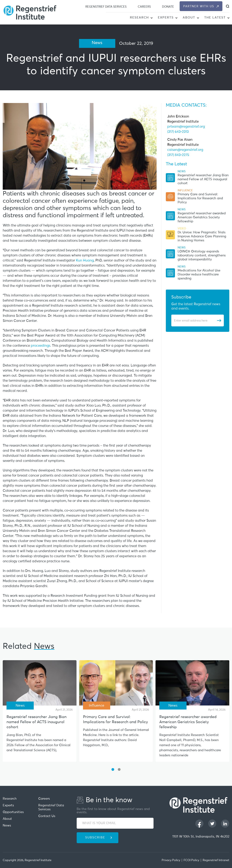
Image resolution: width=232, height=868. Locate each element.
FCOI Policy (191, 860)
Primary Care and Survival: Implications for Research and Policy (200, 198)
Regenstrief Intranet (216, 860)
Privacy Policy (171, 860)
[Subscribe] (219, 320)
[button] (151, 18)
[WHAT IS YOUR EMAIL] (115, 823)
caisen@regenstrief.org (185, 150)
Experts (166, 18)
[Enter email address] (195, 320)
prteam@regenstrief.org (186, 127)
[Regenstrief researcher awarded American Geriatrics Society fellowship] (192, 683)
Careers (144, 7)
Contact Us (47, 816)
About (189, 18)
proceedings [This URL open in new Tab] (41, 346)
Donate (168, 7)
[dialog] (228, 6)
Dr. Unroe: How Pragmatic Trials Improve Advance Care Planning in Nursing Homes (202, 236)
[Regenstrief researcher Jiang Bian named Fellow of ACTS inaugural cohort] (40, 683)
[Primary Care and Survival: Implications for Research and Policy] (116, 683)
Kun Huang (85, 260)
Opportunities (13, 812)
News (7, 826)
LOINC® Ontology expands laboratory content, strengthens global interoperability (202, 255)
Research (139, 18)
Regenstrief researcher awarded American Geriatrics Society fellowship (202, 217)
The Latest (215, 18)
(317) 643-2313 (178, 132)
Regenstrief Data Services (106, 7)
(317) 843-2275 (178, 155)
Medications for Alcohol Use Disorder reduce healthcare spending (199, 275)
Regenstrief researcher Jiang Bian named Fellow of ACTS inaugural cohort (203, 179)
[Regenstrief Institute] (30, 12)
